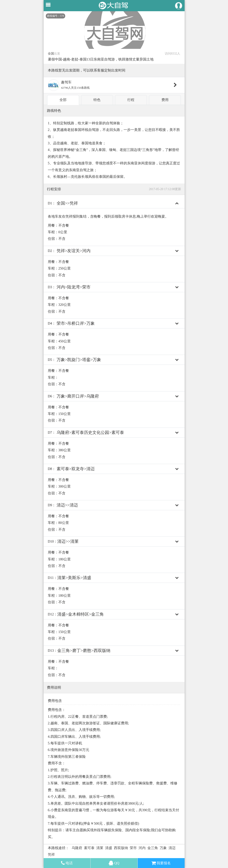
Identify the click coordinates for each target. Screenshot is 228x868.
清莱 (100, 848)
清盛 (109, 848)
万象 (163, 848)
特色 (97, 100)
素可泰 (89, 848)
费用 (165, 100)
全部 (63, 100)
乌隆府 (77, 848)
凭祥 (51, 854)
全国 (51, 54)
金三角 (153, 848)
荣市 (133, 848)
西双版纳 (121, 848)
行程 (131, 100)
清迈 (172, 848)
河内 (142, 848)
